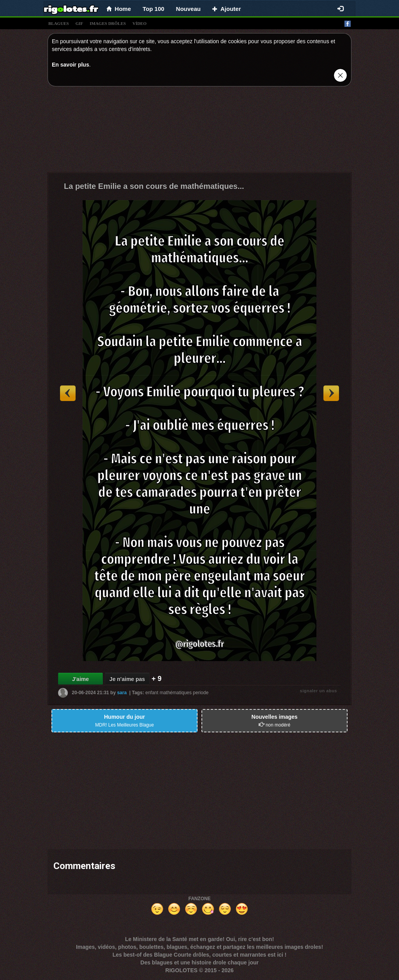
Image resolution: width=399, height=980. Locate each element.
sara (122, 693)
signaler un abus (319, 691)
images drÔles (108, 23)
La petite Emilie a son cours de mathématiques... (154, 186)
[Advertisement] (199, 131)
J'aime (80, 679)
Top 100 (154, 9)
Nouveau (188, 9)
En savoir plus (71, 65)
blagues (59, 23)
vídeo (139, 23)
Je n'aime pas (127, 679)
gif (79, 23)
